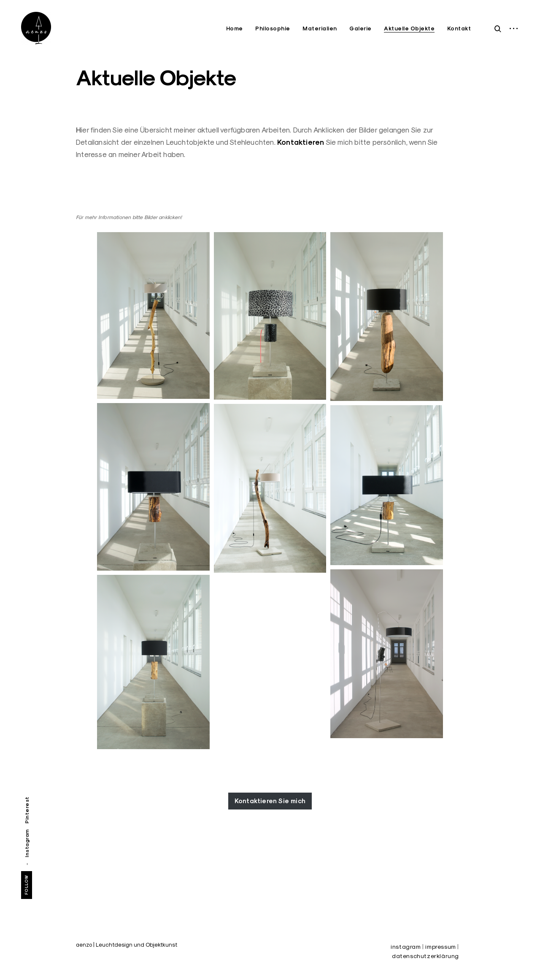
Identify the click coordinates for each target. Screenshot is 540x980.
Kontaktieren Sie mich (270, 801)
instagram (406, 947)
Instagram (27, 843)
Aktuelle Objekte (409, 28)
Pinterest (27, 810)
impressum (440, 947)
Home (235, 28)
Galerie (360, 28)
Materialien (320, 28)
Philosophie (273, 28)
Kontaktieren (301, 142)
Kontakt (459, 28)
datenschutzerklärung (425, 956)
